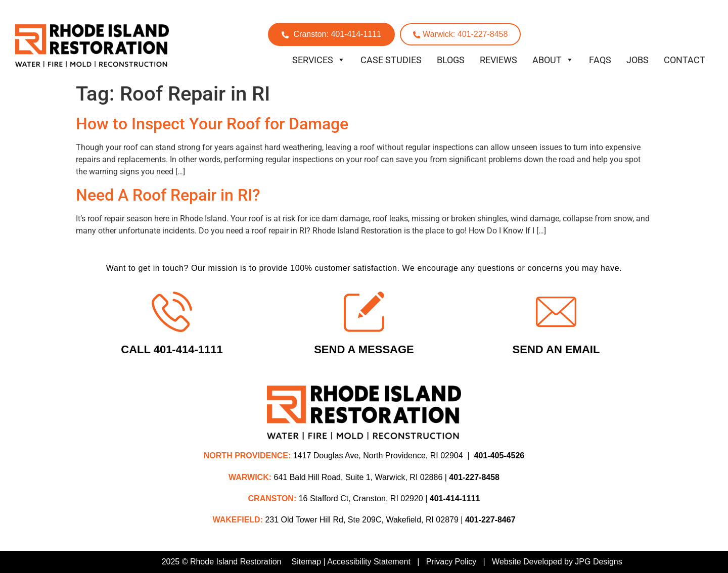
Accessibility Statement (369, 562)
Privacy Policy (451, 562)
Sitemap (306, 562)
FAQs (600, 60)
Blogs (451, 60)
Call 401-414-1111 (172, 349)
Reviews (498, 60)
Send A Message (364, 349)
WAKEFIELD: (238, 520)
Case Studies (391, 60)
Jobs (638, 60)
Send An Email (556, 349)
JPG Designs (598, 562)
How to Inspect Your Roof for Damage (212, 124)
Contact (685, 60)
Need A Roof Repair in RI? (168, 195)
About (553, 60)
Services (319, 60)
